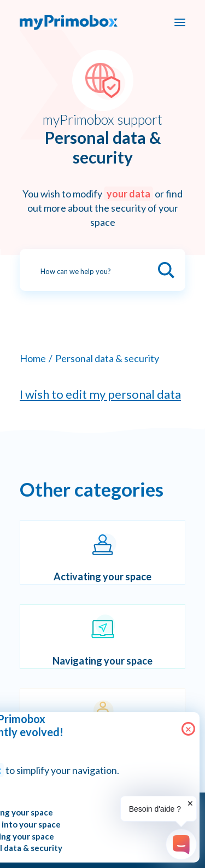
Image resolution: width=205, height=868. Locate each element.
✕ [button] (190, 803)
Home (33, 358)
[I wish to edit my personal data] (102, 394)
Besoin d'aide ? (155, 809)
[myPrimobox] (69, 22)
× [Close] (188, 729)
